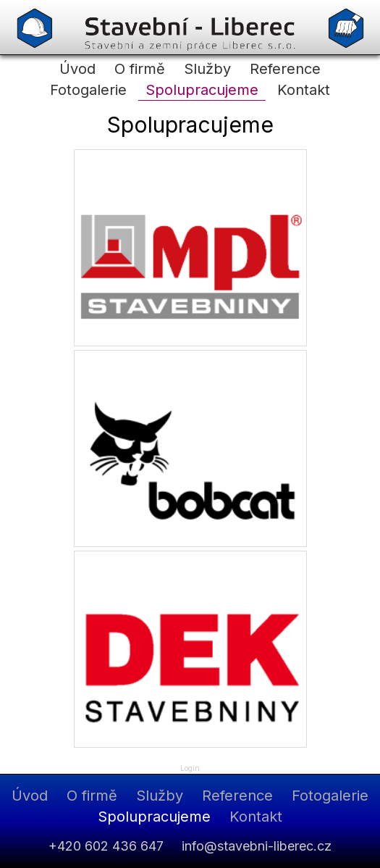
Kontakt (304, 90)
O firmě (140, 69)
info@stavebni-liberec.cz (257, 846)
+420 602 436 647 (106, 846)
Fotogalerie (88, 90)
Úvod (77, 69)
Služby (207, 69)
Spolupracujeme (202, 90)
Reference (285, 69)
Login (190, 768)
